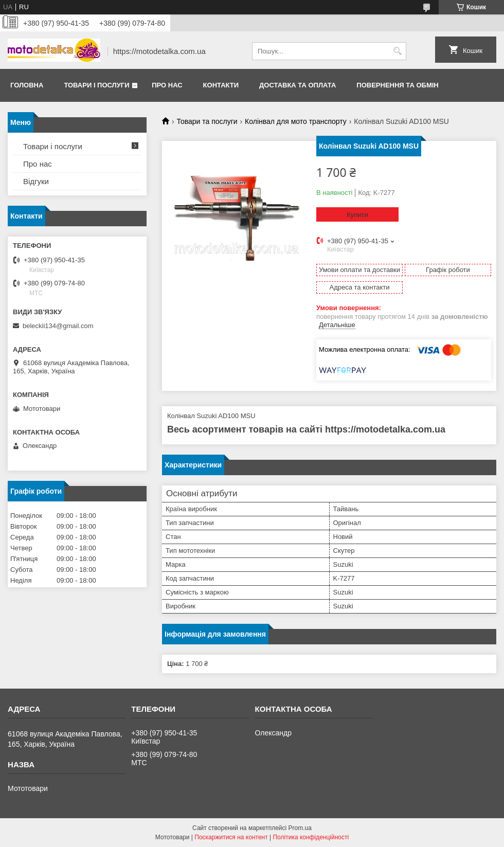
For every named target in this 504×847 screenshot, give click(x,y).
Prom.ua (300, 828)
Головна (27, 85)
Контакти (221, 85)
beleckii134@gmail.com (58, 326)
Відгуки (36, 181)
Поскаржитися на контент (231, 837)
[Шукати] (397, 51)
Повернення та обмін (397, 85)
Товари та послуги (207, 121)
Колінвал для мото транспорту (296, 121)
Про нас (167, 85)
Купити (357, 215)
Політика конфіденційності (311, 837)
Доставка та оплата (298, 85)
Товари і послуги (96, 85)
